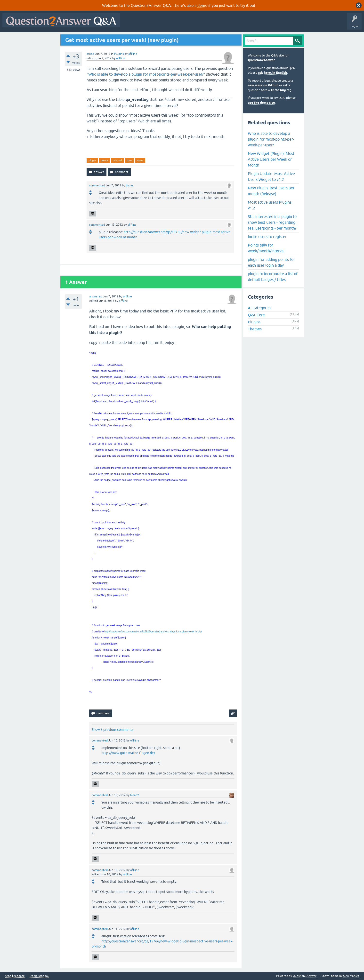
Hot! (167, 24)
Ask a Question (239, 24)
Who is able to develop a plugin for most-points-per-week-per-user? (146, 74)
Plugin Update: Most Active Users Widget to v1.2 (271, 176)
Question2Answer (261, 60)
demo (202, 5)
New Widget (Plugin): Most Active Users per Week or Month (271, 159)
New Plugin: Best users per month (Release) (271, 191)
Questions (150, 24)
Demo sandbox (39, 976)
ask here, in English (273, 73)
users (140, 160)
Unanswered (185, 24)
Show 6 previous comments (113, 730)
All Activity (131, 24)
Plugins (119, 54)
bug (283, 90)
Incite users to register (267, 237)
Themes (255, 329)
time (129, 160)
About (272, 24)
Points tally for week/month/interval (266, 248)
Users (219, 24)
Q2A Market (351, 976)
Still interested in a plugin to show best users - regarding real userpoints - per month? (272, 222)
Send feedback (15, 976)
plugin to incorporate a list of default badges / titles (273, 277)
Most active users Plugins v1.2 (270, 205)
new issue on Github (263, 85)
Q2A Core (256, 315)
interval (117, 160)
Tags (204, 24)
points (104, 160)
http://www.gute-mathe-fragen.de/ (128, 753)
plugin (92, 160)
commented (97, 185)
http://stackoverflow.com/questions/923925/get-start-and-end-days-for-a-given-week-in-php (153, 632)
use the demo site (261, 103)
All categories (260, 308)
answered (96, 296)
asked (90, 54)
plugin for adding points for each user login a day (271, 262)
